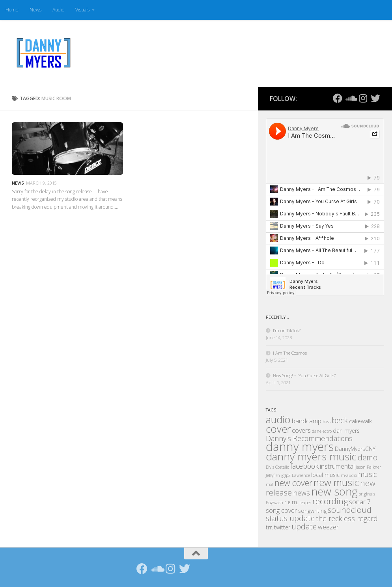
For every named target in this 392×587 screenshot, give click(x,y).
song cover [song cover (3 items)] (281, 510)
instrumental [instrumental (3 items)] (337, 466)
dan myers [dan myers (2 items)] (346, 431)
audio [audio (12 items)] (278, 419)
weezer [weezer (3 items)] (328, 527)
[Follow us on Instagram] (363, 98)
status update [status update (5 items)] (290, 518)
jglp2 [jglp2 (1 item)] (286, 475)
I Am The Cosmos (290, 353)
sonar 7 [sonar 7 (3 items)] (360, 502)
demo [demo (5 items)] (368, 457)
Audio (58, 10)
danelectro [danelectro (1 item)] (322, 431)
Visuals (82, 10)
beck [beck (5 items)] (340, 420)
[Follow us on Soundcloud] (350, 98)
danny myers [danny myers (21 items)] (300, 447)
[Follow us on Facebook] (338, 98)
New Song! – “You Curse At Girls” (304, 375)
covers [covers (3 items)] (301, 430)
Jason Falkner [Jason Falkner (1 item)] (368, 467)
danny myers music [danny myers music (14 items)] (311, 456)
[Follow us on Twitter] (375, 98)
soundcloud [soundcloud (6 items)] (350, 510)
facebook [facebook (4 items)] (304, 466)
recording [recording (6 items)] (330, 501)
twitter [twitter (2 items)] (282, 527)
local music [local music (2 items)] (325, 475)
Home (12, 10)
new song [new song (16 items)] (334, 491)
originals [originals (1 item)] (367, 494)
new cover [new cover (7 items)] (293, 483)
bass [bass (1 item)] (327, 422)
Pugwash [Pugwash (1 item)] (274, 503)
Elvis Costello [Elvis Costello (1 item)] (277, 467)
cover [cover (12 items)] (278, 429)
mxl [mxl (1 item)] (270, 484)
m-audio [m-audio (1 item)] (349, 475)
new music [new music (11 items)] (336, 482)
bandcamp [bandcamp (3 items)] (307, 421)
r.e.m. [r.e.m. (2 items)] (291, 502)
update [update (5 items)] (304, 526)
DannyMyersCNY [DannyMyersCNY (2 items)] (355, 449)
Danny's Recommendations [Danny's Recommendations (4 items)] (309, 438)
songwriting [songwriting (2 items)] (312, 511)
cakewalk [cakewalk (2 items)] (360, 421)
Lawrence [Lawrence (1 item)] (301, 475)
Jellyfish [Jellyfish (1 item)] (273, 475)
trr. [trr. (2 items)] (269, 527)
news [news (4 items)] (301, 493)
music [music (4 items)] (367, 474)
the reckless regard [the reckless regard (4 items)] (347, 518)
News (35, 10)
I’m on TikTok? (287, 330)
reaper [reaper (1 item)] (305, 503)
